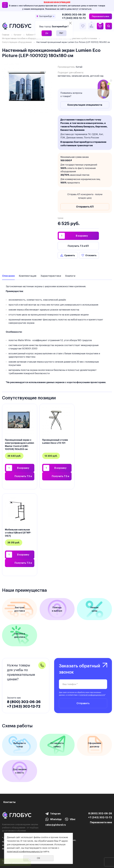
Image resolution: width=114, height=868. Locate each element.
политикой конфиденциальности (92, 695)
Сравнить (70, 255)
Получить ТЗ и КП (78, 246)
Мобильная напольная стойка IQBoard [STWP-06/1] (18, 533)
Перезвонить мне (101, 16)
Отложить (91, 255)
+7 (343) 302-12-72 (74, 18)
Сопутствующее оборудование (17, 42)
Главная (6, 35)
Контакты (9, 802)
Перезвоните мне (101, 822)
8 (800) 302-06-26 (74, 15)
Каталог (18, 35)
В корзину (82, 236)
